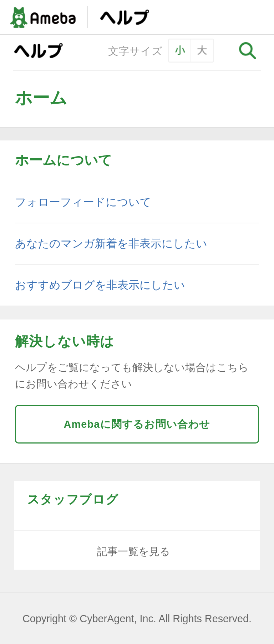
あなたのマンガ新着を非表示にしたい (111, 244)
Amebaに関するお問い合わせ (137, 424)
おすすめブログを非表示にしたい (100, 285)
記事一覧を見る (134, 551)
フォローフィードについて (83, 202)
